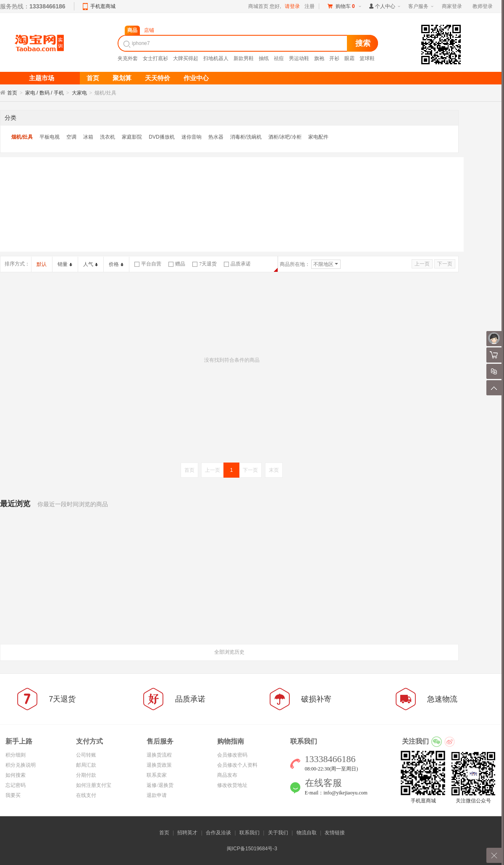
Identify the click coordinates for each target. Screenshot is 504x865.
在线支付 (86, 795)
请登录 (292, 6)
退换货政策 (159, 765)
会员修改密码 (232, 755)
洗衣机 (108, 137)
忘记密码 (16, 785)
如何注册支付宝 (94, 785)
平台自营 (148, 264)
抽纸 (264, 58)
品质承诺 (237, 264)
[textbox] (234, 43)
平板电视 (50, 137)
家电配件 (318, 137)
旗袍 (319, 58)
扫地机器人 (216, 58)
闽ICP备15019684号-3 (252, 849)
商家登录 (452, 6)
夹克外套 (128, 58)
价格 (116, 264)
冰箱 (88, 137)
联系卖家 (157, 775)
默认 (42, 264)
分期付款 (86, 775)
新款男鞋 (244, 58)
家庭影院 (132, 137)
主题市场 (42, 78)
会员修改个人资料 (237, 765)
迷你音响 (192, 137)
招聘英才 (187, 833)
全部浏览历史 (229, 652)
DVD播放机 (161, 137)
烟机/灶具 (22, 137)
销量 (65, 264)
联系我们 (249, 833)
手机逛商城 (103, 6)
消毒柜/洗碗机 (246, 137)
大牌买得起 (186, 58)
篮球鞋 (367, 58)
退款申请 (157, 795)
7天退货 (205, 264)
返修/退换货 (160, 785)
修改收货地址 (232, 785)
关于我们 (278, 833)
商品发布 (227, 775)
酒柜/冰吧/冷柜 (285, 137)
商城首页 (258, 6)
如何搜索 (16, 775)
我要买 (13, 795)
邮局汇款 (86, 765)
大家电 (79, 93)
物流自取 (307, 833)
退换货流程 (159, 755)
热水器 (216, 137)
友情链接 (335, 833)
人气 (91, 264)
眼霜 (349, 58)
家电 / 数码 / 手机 (45, 93)
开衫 (334, 58)
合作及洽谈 (218, 833)
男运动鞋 (299, 58)
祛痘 (279, 58)
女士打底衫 (155, 58)
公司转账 (86, 755)
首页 (12, 93)
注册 (310, 6)
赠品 (177, 264)
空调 (71, 137)
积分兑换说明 (21, 765)
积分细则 (16, 755)
